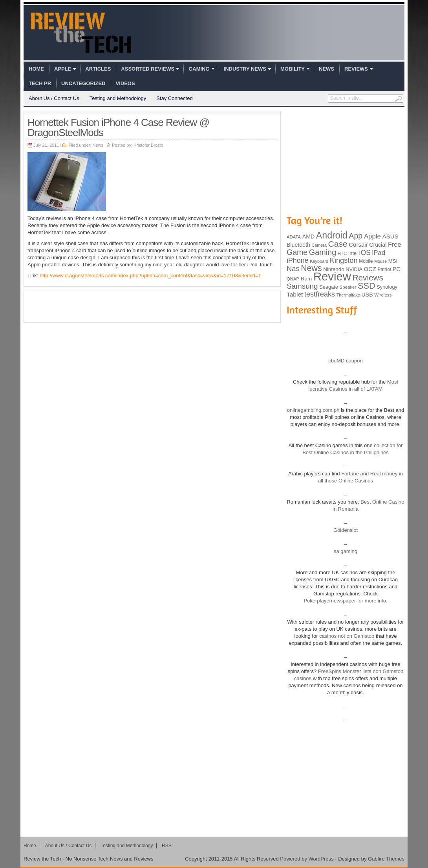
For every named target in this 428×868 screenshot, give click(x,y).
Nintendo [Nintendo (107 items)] (334, 269)
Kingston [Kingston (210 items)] (344, 260)
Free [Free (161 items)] (395, 244)
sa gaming (346, 551)
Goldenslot (346, 530)
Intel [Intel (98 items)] (353, 253)
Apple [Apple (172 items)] (372, 236)
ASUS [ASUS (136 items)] (391, 236)
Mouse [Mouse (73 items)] (380, 261)
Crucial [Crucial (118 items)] (378, 245)
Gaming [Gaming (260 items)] (323, 252)
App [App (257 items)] (356, 236)
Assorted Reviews (148, 69)
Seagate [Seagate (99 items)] (329, 287)
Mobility (293, 69)
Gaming (199, 69)
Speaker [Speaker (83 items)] (348, 287)
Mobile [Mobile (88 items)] (366, 261)
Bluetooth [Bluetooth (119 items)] (298, 245)
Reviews (356, 69)
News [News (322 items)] (311, 268)
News (326, 69)
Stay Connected (175, 98)
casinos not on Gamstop (346, 636)
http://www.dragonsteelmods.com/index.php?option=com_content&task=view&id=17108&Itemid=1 (150, 276)
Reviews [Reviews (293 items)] (368, 278)
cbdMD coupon (345, 361)
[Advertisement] (152, 307)
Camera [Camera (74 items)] (319, 245)
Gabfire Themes (386, 859)
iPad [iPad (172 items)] (379, 253)
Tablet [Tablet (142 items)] (295, 294)
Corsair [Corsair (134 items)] (358, 245)
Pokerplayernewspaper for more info (345, 601)
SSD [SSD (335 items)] (367, 286)
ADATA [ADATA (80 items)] (294, 237)
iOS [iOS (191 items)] (365, 253)
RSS (167, 846)
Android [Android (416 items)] (332, 235)
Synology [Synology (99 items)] (387, 287)
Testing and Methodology (118, 98)
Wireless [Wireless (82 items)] (383, 295)
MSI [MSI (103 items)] (393, 261)
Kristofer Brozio (148, 145)
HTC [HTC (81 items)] (342, 253)
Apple (63, 69)
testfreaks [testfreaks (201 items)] (320, 294)
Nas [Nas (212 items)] (293, 268)
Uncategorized (83, 83)
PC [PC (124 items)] (397, 269)
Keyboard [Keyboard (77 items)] (319, 261)
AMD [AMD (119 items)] (308, 237)
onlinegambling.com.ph (313, 410)
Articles (98, 69)
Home (36, 69)
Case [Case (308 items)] (338, 244)
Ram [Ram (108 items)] (306, 279)
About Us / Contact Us (54, 98)
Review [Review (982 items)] (332, 276)
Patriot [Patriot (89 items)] (385, 269)
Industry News (245, 69)
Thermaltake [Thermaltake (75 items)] (348, 295)
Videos (125, 83)
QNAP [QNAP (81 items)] (293, 279)
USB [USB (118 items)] (367, 295)
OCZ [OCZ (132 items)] (370, 269)
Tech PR (40, 83)
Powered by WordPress (307, 859)
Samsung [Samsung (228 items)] (302, 286)
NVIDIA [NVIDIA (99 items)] (354, 269)
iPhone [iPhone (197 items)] (298, 260)
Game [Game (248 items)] (297, 252)
